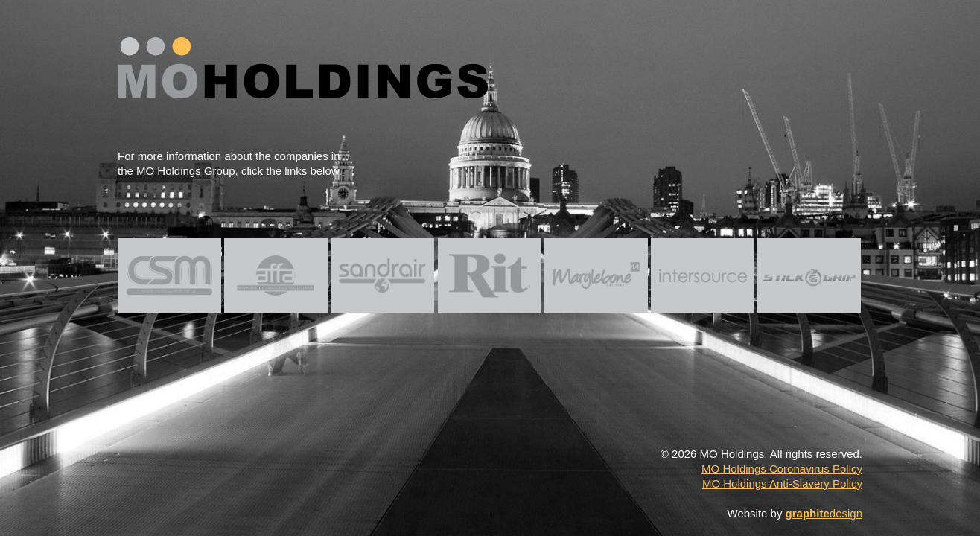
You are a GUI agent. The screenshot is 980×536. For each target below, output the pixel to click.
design (824, 513)
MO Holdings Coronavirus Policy (782, 469)
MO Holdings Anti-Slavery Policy (782, 484)
